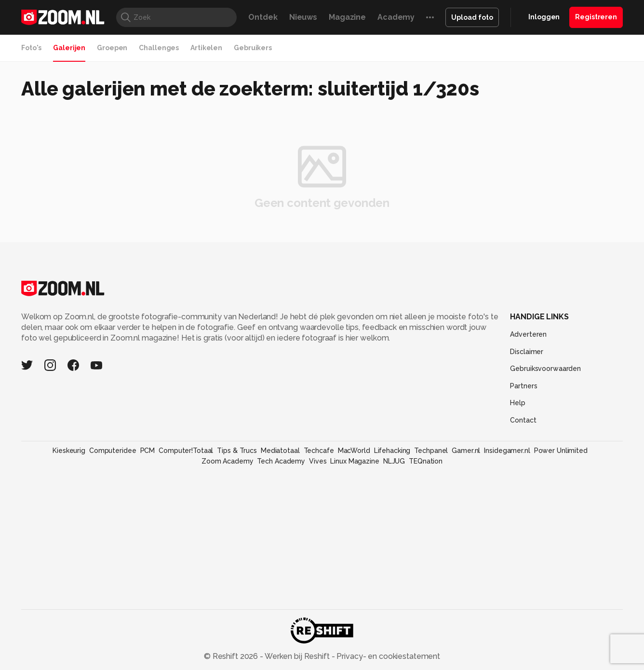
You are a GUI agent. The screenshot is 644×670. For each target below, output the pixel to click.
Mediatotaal (280, 451)
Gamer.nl (466, 451)
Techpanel (431, 451)
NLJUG (394, 461)
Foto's (31, 48)
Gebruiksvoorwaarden (545, 369)
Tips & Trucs (237, 451)
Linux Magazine (355, 461)
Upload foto (472, 17)
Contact (523, 420)
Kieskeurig (69, 451)
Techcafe (319, 451)
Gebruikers (253, 48)
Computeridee (113, 451)
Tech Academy (281, 461)
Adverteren (528, 334)
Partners (523, 386)
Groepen (112, 48)
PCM (148, 451)
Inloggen (544, 17)
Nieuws (303, 17)
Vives (318, 461)
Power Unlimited (561, 451)
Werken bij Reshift (297, 656)
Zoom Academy (228, 461)
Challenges (159, 48)
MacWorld (354, 451)
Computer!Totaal (186, 451)
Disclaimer (527, 352)
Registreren (596, 17)
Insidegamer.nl (507, 451)
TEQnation (426, 461)
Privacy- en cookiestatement (387, 656)
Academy (396, 17)
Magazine (347, 17)
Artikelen (206, 48)
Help (518, 403)
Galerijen (69, 48)
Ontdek (263, 17)
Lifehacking (392, 451)
